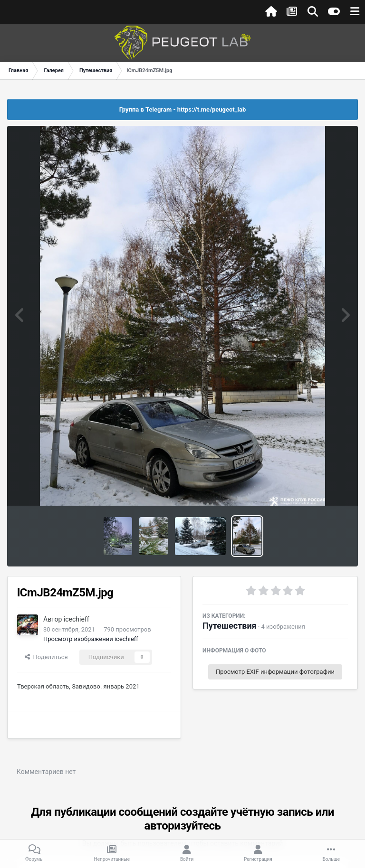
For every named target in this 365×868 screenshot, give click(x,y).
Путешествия (230, 626)
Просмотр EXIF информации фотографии (275, 672)
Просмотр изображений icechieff (91, 639)
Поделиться (46, 657)
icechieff (77, 619)
